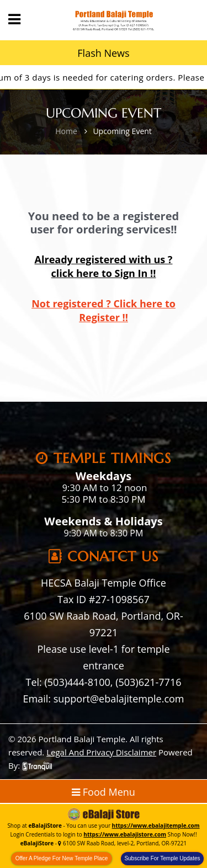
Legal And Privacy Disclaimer (101, 752)
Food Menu (104, 792)
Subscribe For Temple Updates (162, 858)
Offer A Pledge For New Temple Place (62, 858)
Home (66, 131)
